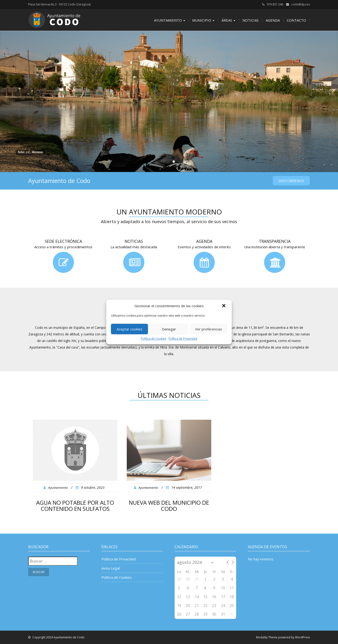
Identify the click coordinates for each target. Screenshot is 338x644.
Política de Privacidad (183, 339)
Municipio (203, 20)
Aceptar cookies (130, 329)
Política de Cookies (154, 339)
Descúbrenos (291, 181)
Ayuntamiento (170, 20)
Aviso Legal (111, 568)
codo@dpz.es (301, 4)
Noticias (251, 20)
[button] (224, 306)
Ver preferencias (209, 329)
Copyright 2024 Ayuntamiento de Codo (58, 637)
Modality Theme (267, 637)
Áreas (229, 20)
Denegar (169, 329)
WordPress (302, 637)
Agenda (273, 20)
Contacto (296, 20)
